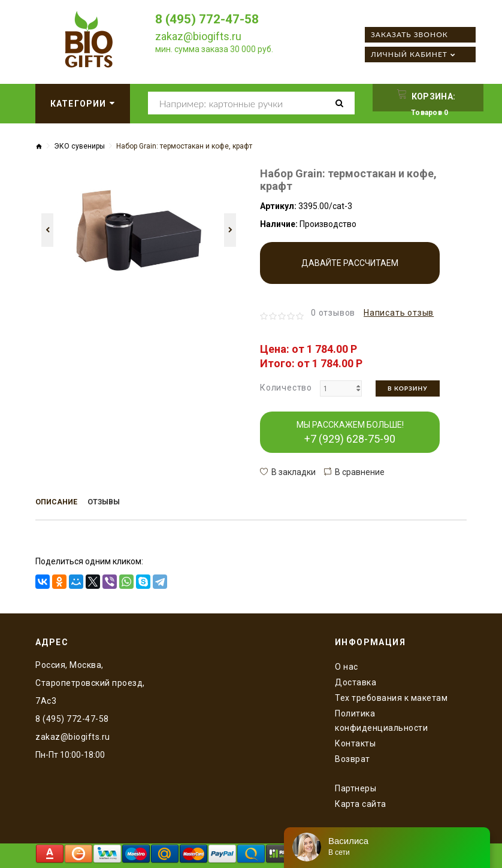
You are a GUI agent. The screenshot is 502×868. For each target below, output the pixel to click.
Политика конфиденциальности (381, 719)
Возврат (353, 757)
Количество (286, 388)
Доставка (356, 681)
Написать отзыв (399, 313)
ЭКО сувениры (79, 146)
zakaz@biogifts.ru (198, 36)
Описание (58, 503)
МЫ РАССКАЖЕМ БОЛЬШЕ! (350, 433)
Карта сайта (361, 802)
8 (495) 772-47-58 (211, 19)
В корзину (408, 388)
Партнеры (356, 787)
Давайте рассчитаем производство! (350, 271)
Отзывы (110, 503)
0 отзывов (333, 313)
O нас (347, 665)
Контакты (355, 742)
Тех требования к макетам (391, 696)
